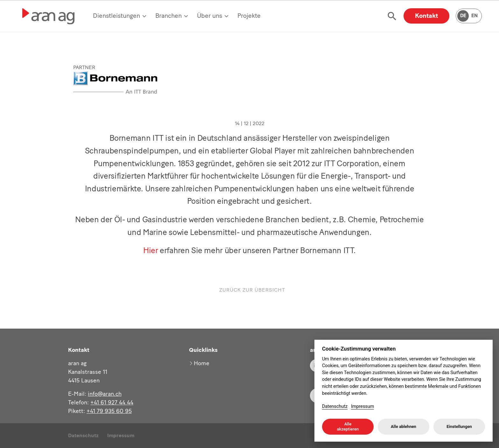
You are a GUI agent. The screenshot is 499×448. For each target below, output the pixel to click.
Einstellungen (459, 427)
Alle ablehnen (404, 427)
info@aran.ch (105, 394)
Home (202, 363)
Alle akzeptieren (348, 427)
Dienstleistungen (116, 16)
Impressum (121, 435)
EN (474, 16)
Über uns (210, 16)
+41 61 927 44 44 (112, 402)
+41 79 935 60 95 (109, 411)
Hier (151, 245)
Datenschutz (83, 435)
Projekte (249, 16)
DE (463, 16)
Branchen (169, 16)
